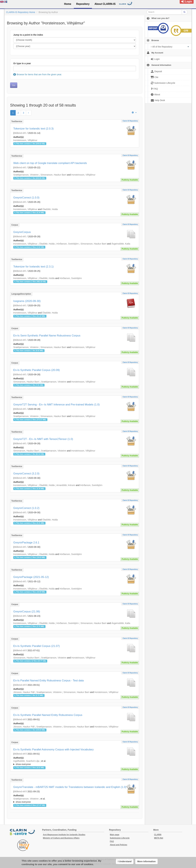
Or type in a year (22, 63)
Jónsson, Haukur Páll (24, 692)
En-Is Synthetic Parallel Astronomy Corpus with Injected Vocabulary (53, 750)
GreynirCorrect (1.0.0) (26, 198)
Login (187, 2)
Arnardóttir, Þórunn (66, 485)
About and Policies (118, 845)
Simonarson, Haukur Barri (26, 451)
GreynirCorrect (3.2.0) (26, 474)
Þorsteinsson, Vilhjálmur (25, 140)
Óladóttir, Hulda (50, 209)
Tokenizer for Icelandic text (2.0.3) (33, 129)
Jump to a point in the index (28, 35)
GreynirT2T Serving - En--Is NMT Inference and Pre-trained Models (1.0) (56, 405)
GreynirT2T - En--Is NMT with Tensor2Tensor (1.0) (43, 439)
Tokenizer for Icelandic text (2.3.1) (33, 267)
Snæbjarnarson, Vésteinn (26, 175)
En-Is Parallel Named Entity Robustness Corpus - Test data (49, 681)
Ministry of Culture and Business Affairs (61, 838)
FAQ (112, 841)
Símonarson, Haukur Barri (53, 175)
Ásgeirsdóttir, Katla (121, 244)
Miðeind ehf (20, 650)
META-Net (159, 838)
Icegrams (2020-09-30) (27, 301)
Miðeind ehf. (20, 133)
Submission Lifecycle (120, 838)
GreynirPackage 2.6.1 (26, 543)
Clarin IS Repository (130, 121)
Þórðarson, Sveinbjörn (68, 244)
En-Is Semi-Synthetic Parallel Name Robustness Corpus (47, 336)
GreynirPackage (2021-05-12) (31, 577)
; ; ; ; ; (75, 763)
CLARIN (158, 835)
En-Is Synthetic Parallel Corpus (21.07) (37, 646)
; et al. (75, 763)
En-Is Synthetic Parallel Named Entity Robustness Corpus (48, 715)
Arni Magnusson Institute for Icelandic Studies (64, 835)
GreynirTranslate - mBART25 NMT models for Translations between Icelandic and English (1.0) (70, 787)
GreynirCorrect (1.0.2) (26, 508)
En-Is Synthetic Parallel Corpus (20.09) (37, 370)
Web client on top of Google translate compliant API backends (50, 163)
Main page (115, 835)
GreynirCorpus (22, 232)
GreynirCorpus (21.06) (27, 612)
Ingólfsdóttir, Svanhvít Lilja (26, 761)
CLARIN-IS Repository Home (21, 12)
